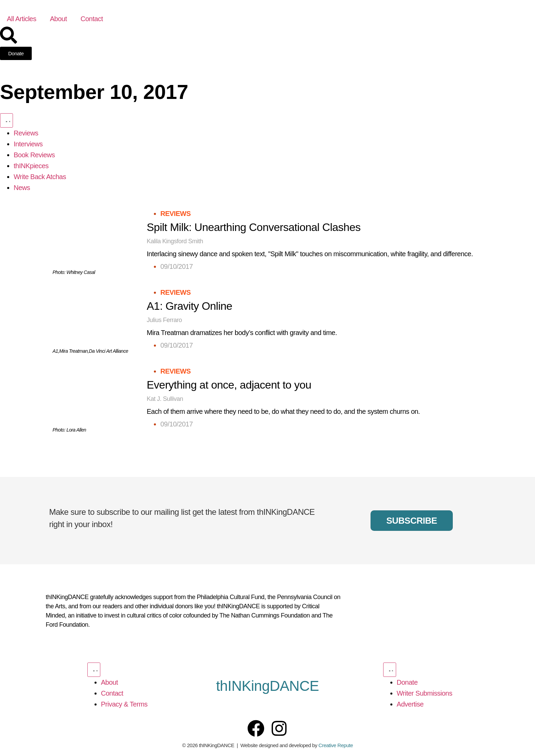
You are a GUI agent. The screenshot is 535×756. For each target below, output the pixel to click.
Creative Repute (336, 745)
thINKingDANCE (267, 686)
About (58, 19)
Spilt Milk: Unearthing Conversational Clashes (254, 227)
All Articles (21, 19)
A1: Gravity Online (190, 306)
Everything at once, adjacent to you (229, 385)
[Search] (9, 35)
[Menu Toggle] (6, 120)
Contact (92, 19)
